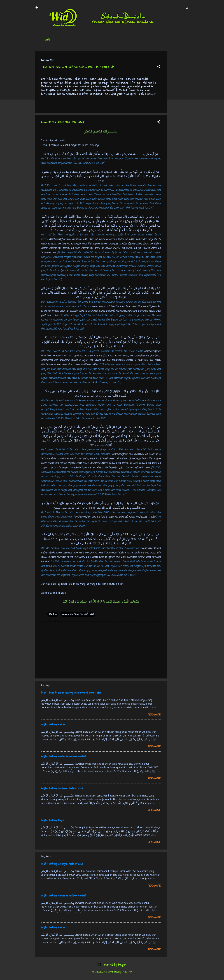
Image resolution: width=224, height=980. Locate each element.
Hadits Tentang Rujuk (53, 820)
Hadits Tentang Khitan (53, 725)
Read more (154, 715)
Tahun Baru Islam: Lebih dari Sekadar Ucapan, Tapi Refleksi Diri (78, 67)
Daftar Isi (66, 40)
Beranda (49, 40)
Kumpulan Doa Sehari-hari (78, 614)
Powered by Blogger (112, 965)
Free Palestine (121, 40)
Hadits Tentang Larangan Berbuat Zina (62, 788)
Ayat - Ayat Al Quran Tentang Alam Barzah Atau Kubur (71, 693)
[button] (159, 67)
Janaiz (53, 614)
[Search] (187, 8)
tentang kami (143, 40)
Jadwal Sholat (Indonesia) (92, 40)
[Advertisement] (179, 98)
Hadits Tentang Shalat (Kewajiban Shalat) (63, 757)
